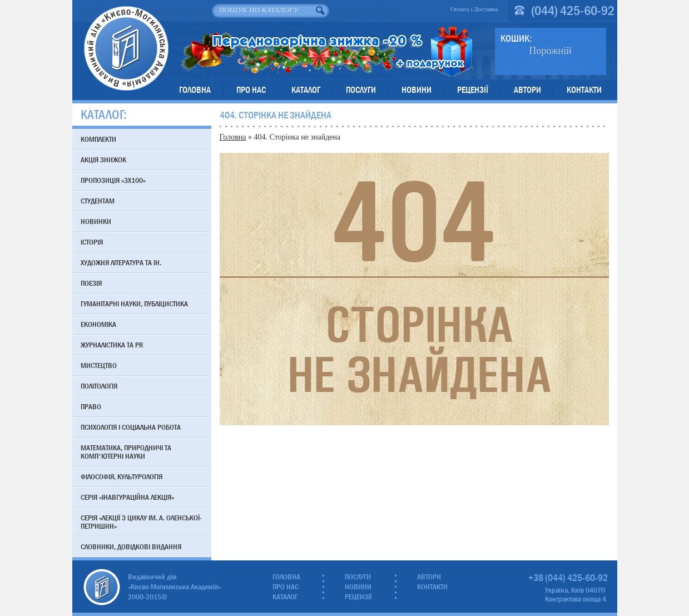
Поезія (91, 283)
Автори (527, 90)
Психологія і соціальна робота (131, 427)
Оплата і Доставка (474, 9)
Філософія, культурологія (122, 476)
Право (91, 406)
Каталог (306, 90)
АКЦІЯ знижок (103, 160)
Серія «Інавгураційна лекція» (127, 497)
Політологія (99, 386)
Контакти (584, 90)
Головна (195, 90)
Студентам (98, 201)
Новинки (96, 221)
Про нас (251, 90)
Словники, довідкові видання (131, 547)
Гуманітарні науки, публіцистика (134, 304)
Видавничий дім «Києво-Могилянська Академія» (126, 48)
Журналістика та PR (112, 345)
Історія (92, 242)
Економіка (98, 324)
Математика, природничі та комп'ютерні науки (126, 452)
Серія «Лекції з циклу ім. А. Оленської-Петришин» (141, 522)
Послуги (361, 90)
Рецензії (473, 90)
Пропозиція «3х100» (113, 180)
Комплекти (98, 139)
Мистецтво (99, 365)
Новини (417, 90)
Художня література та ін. (121, 262)
